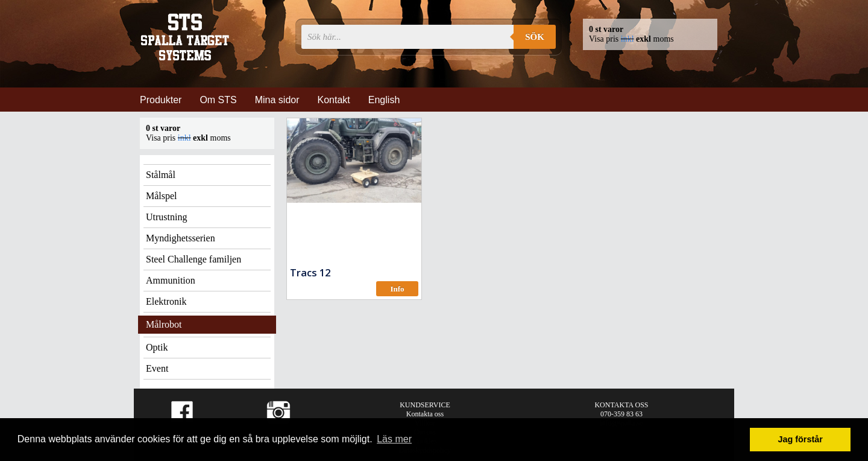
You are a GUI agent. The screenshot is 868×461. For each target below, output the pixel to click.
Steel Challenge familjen (193, 259)
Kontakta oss (425, 414)
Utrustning (166, 217)
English (384, 100)
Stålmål (161, 175)
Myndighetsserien (181, 238)
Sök (535, 37)
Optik (157, 347)
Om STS (218, 100)
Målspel (162, 196)
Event (157, 368)
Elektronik (166, 301)
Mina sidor (277, 100)
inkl (627, 39)
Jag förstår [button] (800, 439)
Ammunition (171, 280)
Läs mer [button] (394, 439)
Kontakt (334, 100)
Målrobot (164, 324)
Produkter (161, 100)
